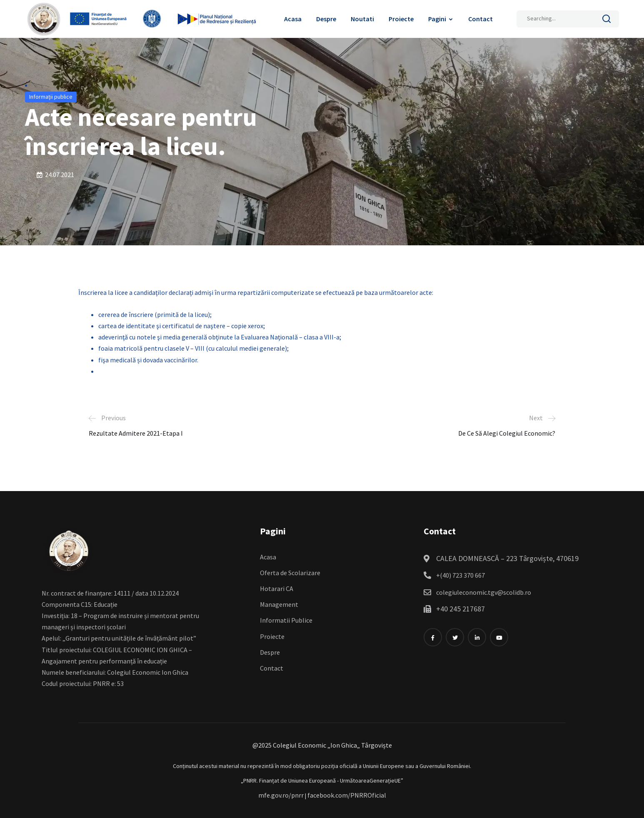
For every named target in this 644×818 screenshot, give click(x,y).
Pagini (437, 19)
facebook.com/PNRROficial (347, 795)
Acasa (293, 19)
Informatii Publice (286, 620)
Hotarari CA (277, 589)
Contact (481, 19)
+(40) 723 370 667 (461, 575)
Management (279, 604)
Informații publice (51, 97)
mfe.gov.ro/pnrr (281, 795)
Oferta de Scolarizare (290, 573)
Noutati (362, 19)
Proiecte (401, 19)
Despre (326, 19)
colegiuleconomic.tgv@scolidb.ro (484, 592)
